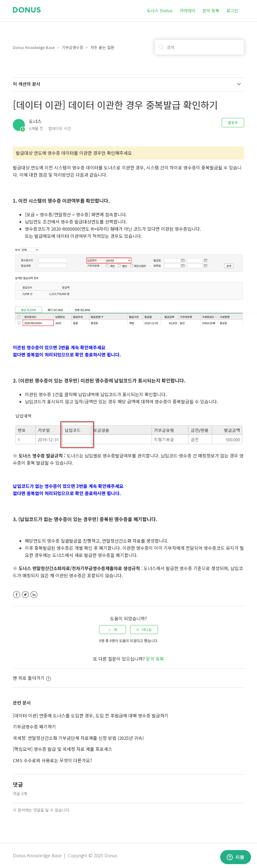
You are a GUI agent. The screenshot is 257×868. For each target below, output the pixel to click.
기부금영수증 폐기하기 (34, 727)
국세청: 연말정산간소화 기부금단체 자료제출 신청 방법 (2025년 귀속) (78, 738)
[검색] (199, 47)
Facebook (17, 595)
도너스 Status (160, 10)
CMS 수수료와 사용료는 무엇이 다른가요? (53, 760)
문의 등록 (211, 10)
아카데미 (188, 10)
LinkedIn (34, 595)
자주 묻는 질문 (102, 47)
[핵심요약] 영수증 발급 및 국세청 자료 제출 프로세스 (63, 749)
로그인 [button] (232, 10)
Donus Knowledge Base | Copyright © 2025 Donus (65, 855)
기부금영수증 (72, 47)
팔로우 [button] (233, 122)
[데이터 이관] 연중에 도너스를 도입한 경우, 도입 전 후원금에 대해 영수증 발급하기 (91, 715)
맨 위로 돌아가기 (32, 678)
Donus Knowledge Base (34, 47)
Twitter (25, 595)
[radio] (112, 630)
